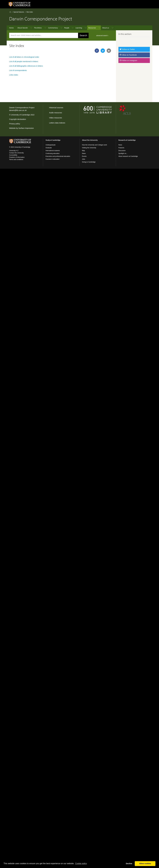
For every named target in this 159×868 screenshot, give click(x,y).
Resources (92, 28)
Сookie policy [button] (81, 863)
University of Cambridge (21, 115)
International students (53, 151)
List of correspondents (18, 70)
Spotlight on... (123, 153)
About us (106, 28)
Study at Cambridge (53, 140)
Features (121, 148)
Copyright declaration (18, 119)
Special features (19, 12)
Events (84, 156)
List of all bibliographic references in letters (26, 66)
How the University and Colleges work (95, 145)
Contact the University (16, 153)
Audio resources (56, 113)
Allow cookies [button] (145, 864)
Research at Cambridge (127, 140)
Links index (14, 75)
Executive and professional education (58, 156)
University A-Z (14, 151)
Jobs (84, 159)
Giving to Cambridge (89, 162)
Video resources (56, 118)
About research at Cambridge (128, 156)
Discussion (122, 151)
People (67, 28)
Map (83, 151)
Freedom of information (17, 157)
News (84, 153)
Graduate (49, 148)
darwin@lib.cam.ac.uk (18, 110)
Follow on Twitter (127, 49)
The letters (38, 28)
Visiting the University (89, 148)
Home (10, 12)
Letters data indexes (57, 123)
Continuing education (53, 153)
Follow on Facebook (128, 55)
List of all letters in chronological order (24, 57)
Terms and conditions (16, 160)
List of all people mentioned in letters (24, 61)
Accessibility (13, 155)
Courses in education (53, 159)
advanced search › (102, 36)
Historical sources (56, 108)
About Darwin (23, 28)
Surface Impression (26, 128)
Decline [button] (129, 864)
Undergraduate (50, 145)
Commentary (53, 28)
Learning (79, 28)
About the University (90, 140)
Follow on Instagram (128, 60)
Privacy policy (15, 124)
